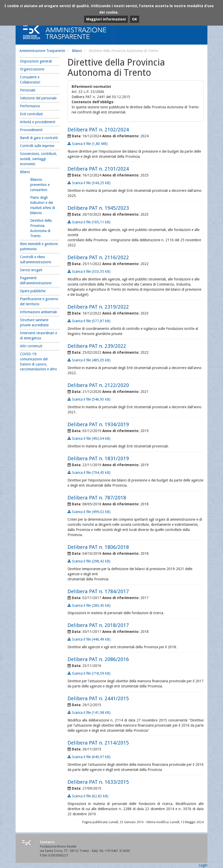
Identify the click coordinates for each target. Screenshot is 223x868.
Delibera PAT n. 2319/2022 (98, 307)
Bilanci (77, 51)
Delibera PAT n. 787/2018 (97, 498)
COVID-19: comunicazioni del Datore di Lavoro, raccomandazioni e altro (38, 362)
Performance (30, 106)
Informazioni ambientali (38, 312)
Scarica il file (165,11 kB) (89, 222)
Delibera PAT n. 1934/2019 (98, 424)
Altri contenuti (31, 346)
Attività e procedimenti (38, 122)
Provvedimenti (31, 130)
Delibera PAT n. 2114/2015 (98, 743)
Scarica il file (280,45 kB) (89, 605)
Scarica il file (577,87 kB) (89, 321)
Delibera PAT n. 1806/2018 (98, 547)
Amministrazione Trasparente (42, 51)
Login (203, 865)
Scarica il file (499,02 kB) (89, 512)
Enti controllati (31, 114)
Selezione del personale (38, 98)
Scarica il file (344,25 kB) (89, 183)
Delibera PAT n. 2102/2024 (98, 130)
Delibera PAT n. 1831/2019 (98, 458)
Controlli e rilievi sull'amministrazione (36, 259)
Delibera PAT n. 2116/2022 (98, 257)
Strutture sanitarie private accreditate (34, 322)
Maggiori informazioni (106, 19)
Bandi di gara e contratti (39, 138)
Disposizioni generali (36, 61)
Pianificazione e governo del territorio (39, 301)
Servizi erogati (31, 270)
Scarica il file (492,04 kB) (89, 438)
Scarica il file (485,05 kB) (89, 360)
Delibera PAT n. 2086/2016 (98, 659)
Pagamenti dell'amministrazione (36, 280)
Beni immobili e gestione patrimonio (39, 246)
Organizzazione (32, 69)
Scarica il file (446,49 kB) (89, 639)
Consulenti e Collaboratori (30, 80)
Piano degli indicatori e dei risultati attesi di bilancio (43, 205)
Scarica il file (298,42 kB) (89, 561)
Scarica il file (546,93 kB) (89, 399)
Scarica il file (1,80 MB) (88, 144)
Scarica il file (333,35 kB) (89, 271)
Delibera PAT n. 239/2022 (97, 346)
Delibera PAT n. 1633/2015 (98, 782)
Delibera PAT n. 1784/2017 (98, 591)
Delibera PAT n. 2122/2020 (98, 385)
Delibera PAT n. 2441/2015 (98, 698)
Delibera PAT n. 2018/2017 (98, 625)
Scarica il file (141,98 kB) (89, 713)
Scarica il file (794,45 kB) (89, 473)
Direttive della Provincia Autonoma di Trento (41, 228)
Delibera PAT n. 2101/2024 (98, 169)
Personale (28, 90)
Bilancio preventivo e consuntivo (40, 185)
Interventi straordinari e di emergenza (38, 336)
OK (135, 19)
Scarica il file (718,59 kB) (89, 673)
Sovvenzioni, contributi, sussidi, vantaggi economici (38, 159)
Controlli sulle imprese (37, 146)
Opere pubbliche (33, 291)
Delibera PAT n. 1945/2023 (98, 208)
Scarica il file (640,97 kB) (89, 757)
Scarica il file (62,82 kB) (88, 796)
